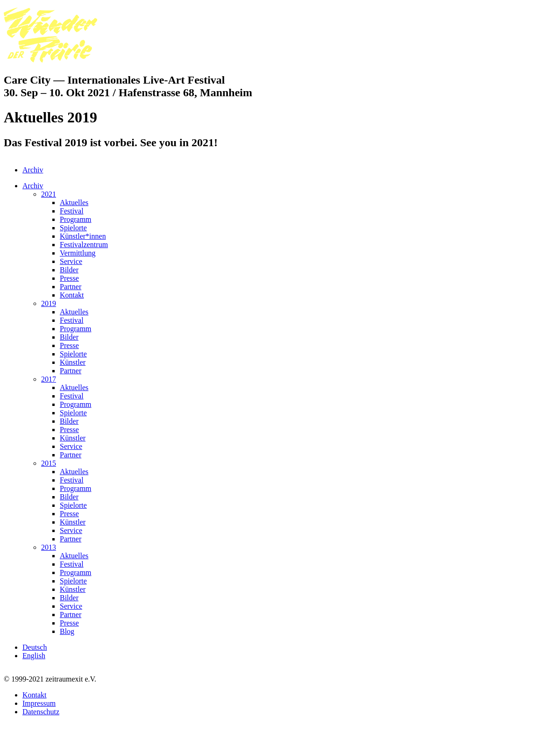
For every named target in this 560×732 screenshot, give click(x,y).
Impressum (39, 703)
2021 (49, 194)
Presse (69, 278)
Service (71, 261)
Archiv (33, 170)
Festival (72, 211)
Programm (76, 219)
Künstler (73, 362)
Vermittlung (78, 253)
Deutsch (35, 647)
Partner (71, 287)
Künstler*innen (83, 236)
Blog (67, 631)
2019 (49, 303)
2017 (49, 379)
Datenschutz (41, 712)
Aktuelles (74, 203)
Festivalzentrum (84, 245)
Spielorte (73, 228)
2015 (49, 463)
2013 (49, 547)
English (34, 656)
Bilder (69, 270)
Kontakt (72, 295)
